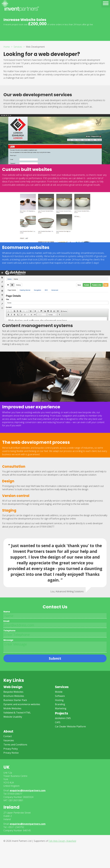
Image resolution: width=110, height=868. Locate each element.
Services (18, 47)
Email (6, 621)
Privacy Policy (11, 749)
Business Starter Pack (15, 700)
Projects (62, 713)
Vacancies (9, 740)
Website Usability (13, 717)
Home (7, 47)
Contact (8, 736)
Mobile (59, 692)
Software (60, 696)
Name (7, 612)
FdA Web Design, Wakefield (62, 841)
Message (8, 640)
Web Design (13, 687)
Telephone (9, 631)
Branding (60, 704)
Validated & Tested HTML (17, 713)
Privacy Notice (11, 753)
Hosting (59, 700)
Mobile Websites (12, 708)
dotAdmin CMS (63, 718)
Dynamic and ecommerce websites (22, 704)
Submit (55, 658)
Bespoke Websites (13, 692)
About (8, 731)
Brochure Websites (14, 696)
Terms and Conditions (15, 745)
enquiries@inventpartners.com (28, 790)
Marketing (61, 708)
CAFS (58, 722)
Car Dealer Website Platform (70, 726)
